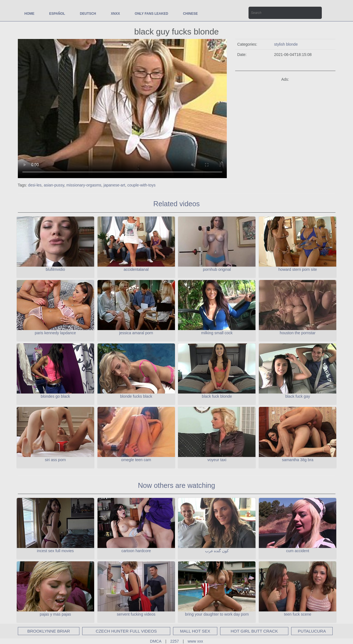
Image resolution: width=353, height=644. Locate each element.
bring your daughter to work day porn (217, 614)
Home (30, 14)
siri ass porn (55, 460)
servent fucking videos (136, 614)
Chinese (190, 14)
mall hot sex (195, 631)
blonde (292, 44)
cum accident (298, 551)
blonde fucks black (136, 396)
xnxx (115, 14)
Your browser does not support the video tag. (122, 109)
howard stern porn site (298, 269)
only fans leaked (152, 14)
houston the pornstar (298, 333)
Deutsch (88, 14)
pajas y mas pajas (55, 614)
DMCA (156, 641)
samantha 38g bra (298, 460)
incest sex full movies (55, 551)
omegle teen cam (136, 460)
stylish (280, 44)
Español (57, 14)
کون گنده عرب (217, 551)
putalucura (312, 631)
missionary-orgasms (84, 185)
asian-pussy (54, 185)
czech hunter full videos (126, 631)
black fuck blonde (217, 396)
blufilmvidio (55, 269)
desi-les (35, 185)
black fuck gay (298, 396)
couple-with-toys (141, 185)
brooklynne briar (49, 631)
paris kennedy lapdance (55, 333)
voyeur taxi (217, 460)
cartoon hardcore (136, 551)
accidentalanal (136, 269)
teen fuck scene (298, 614)
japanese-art (114, 185)
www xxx (195, 641)
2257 (175, 641)
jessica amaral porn (136, 333)
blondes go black (55, 396)
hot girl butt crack (254, 631)
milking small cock (217, 333)
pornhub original (217, 269)
